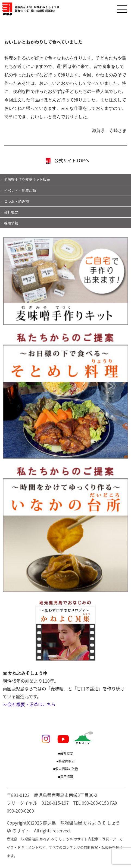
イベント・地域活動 (20, 190)
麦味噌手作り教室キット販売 (27, 179)
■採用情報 (65, 777)
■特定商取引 (65, 761)
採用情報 (11, 223)
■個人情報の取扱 (65, 769)
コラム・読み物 (16, 201)
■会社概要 (65, 753)
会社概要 (11, 212)
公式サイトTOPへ (67, 161)
